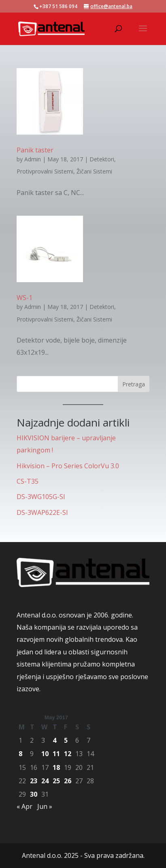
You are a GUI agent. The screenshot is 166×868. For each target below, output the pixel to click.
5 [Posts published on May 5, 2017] (66, 740)
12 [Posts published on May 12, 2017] (68, 754)
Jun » (45, 806)
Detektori (102, 159)
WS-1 (24, 298)
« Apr (24, 806)
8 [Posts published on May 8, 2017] (20, 754)
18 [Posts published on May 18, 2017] (56, 767)
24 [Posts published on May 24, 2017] (45, 781)
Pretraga (134, 384)
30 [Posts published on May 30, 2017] (34, 794)
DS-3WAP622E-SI (42, 512)
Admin (33, 159)
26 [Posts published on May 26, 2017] (68, 781)
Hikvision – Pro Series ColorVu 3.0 (68, 466)
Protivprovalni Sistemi (45, 171)
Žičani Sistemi (94, 171)
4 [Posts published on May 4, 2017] (54, 740)
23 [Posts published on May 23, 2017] (34, 781)
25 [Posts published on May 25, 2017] (56, 781)
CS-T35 (28, 481)
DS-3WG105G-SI (41, 497)
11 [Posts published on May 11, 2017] (56, 754)
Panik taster (35, 150)
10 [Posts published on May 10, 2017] (45, 754)
